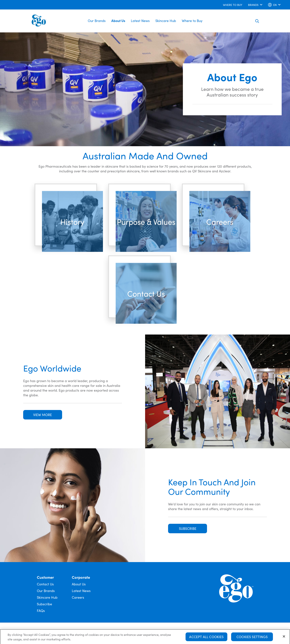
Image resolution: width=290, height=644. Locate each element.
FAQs (41, 611)
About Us (118, 21)
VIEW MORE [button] (43, 415)
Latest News (140, 21)
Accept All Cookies (206, 638)
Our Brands (97, 21)
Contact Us (45, 584)
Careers (78, 597)
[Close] (284, 637)
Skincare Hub (166, 21)
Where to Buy (192, 21)
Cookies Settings (252, 638)
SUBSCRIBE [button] (188, 528)
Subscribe (44, 604)
